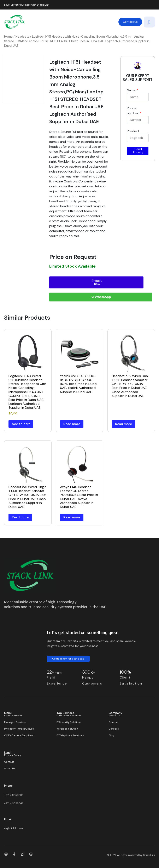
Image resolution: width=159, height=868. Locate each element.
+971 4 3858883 (14, 795)
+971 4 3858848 (14, 803)
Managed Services (15, 722)
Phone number (133, 111)
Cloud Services (13, 716)
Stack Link (43, 5)
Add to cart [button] (21, 424)
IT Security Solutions (69, 722)
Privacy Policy (13, 755)
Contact (114, 722)
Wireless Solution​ (67, 729)
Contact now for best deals (68, 659)
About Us (114, 716)
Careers (114, 729)
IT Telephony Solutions (70, 735)
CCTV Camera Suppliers (19, 735)
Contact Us (130, 22)
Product (133, 131)
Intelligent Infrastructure (19, 729)
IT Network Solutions (69, 716)
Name (132, 90)
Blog (111, 735)
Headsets (22, 37)
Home (8, 37)
